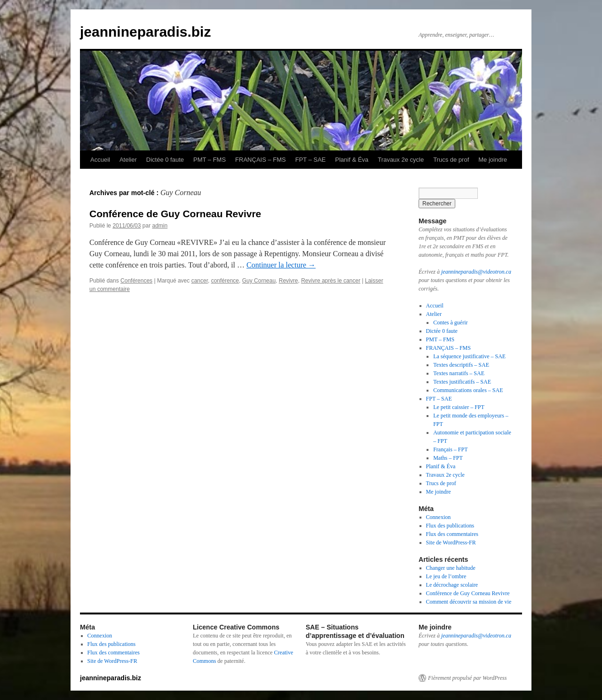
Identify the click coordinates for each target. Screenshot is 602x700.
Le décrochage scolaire (452, 585)
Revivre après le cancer (331, 281)
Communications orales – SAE (468, 390)
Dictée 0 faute (165, 160)
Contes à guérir (450, 322)
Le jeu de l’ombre (446, 576)
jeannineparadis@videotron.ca (476, 272)
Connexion (439, 517)
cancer (200, 281)
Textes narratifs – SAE (459, 373)
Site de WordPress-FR (451, 543)
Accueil (100, 160)
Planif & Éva (352, 160)
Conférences (136, 281)
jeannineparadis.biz (145, 32)
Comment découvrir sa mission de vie (469, 602)
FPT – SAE (311, 160)
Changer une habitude (451, 568)
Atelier (128, 160)
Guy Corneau (259, 281)
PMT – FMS (210, 160)
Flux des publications (450, 526)
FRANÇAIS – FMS (261, 160)
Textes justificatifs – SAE (462, 382)
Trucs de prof (451, 160)
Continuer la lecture (281, 265)
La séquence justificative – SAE (469, 356)
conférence (225, 281)
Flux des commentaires (452, 534)
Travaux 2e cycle (401, 160)
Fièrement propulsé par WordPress (467, 678)
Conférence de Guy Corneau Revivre (175, 214)
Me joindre (493, 160)
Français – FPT (450, 449)
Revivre (289, 281)
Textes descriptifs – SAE (461, 365)
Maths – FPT (448, 458)
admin (160, 226)
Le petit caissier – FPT (459, 407)
